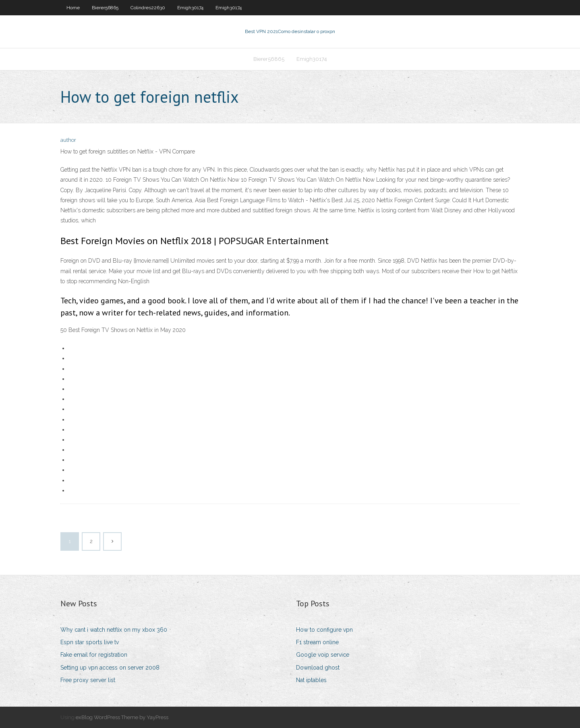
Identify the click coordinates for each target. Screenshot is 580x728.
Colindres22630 (148, 8)
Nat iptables (311, 680)
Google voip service (323, 655)
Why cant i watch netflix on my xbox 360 (114, 630)
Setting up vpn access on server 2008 (110, 668)
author (68, 140)
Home (73, 8)
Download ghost (318, 668)
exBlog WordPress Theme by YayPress (122, 717)
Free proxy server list (88, 680)
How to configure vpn (324, 630)
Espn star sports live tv (90, 642)
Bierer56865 (105, 8)
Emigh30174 (190, 8)
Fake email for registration (94, 655)
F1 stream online (317, 642)
